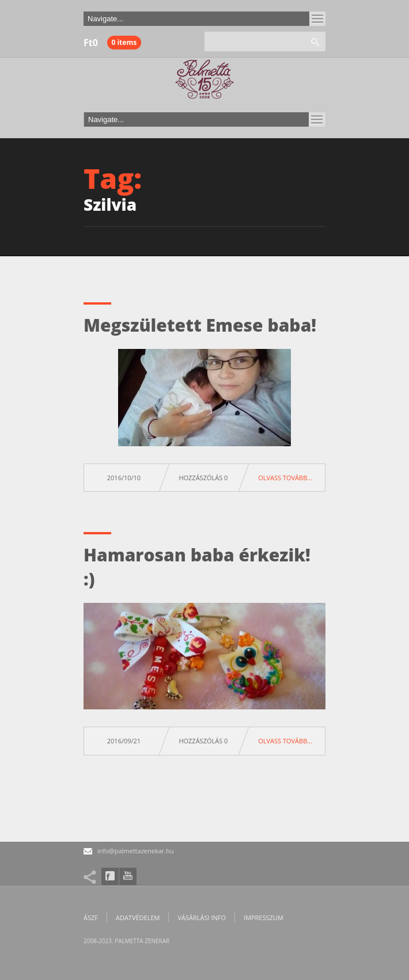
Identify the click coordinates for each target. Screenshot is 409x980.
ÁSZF (91, 918)
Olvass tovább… (285, 478)
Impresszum (264, 918)
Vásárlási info (202, 918)
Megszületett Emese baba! (200, 325)
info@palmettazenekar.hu (136, 851)
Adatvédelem (138, 918)
